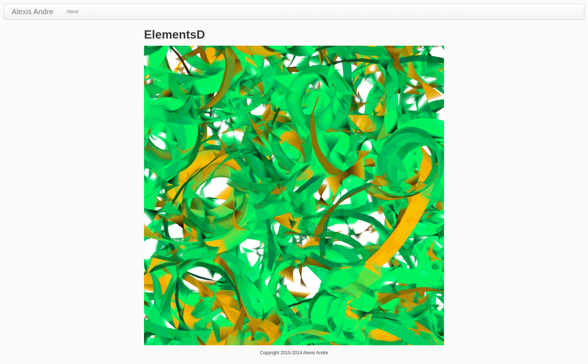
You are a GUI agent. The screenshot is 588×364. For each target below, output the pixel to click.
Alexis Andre (32, 12)
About (72, 12)
